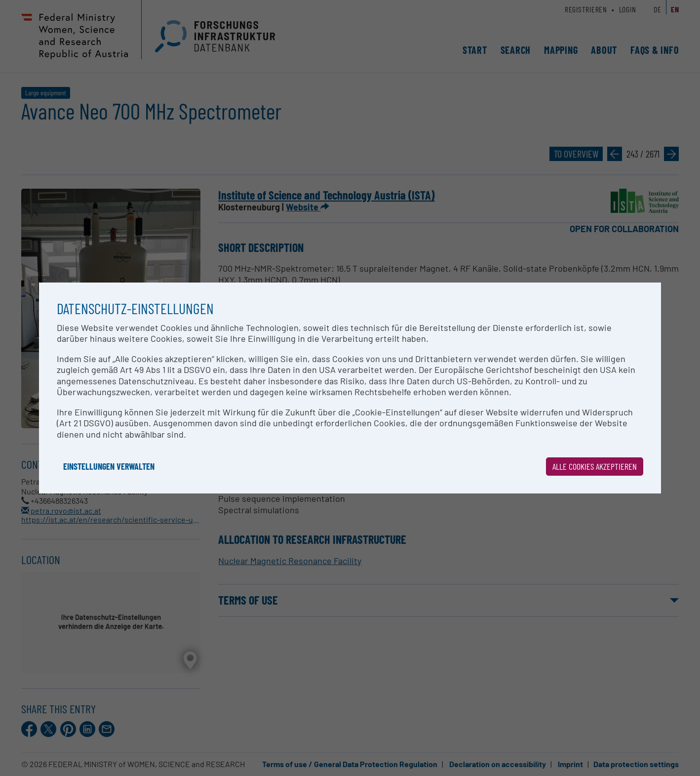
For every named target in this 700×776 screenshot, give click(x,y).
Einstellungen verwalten (109, 466)
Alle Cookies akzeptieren (595, 466)
